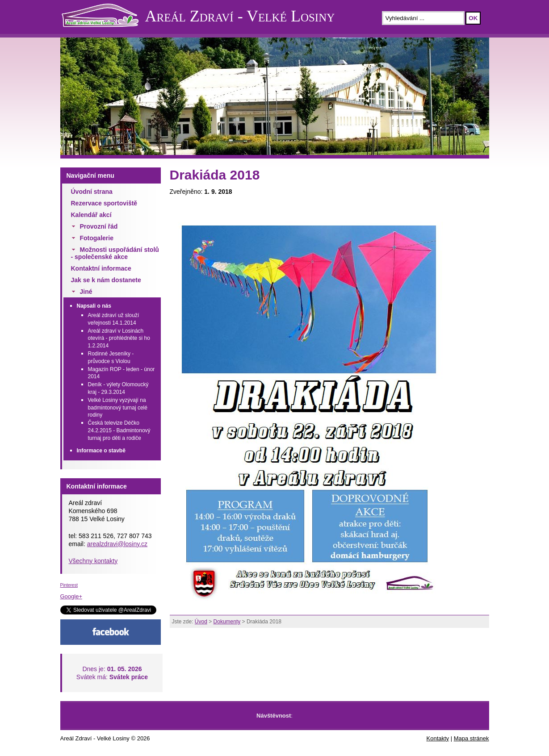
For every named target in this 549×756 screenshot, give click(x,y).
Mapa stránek (471, 738)
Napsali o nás (94, 306)
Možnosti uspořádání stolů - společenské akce (115, 253)
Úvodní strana (92, 192)
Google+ (71, 596)
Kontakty (438, 738)
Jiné (86, 292)
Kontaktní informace (101, 268)
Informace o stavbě (101, 451)
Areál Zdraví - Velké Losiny (240, 16)
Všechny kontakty (93, 561)
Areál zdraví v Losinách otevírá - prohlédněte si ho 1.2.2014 (119, 338)
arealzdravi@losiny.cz (117, 544)
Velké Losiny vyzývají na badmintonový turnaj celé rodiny (118, 408)
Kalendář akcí (91, 215)
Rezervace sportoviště (104, 203)
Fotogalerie (97, 238)
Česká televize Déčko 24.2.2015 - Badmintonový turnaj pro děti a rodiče (119, 430)
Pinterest (69, 585)
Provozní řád (99, 226)
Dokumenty (227, 622)
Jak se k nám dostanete (106, 280)
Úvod (201, 622)
